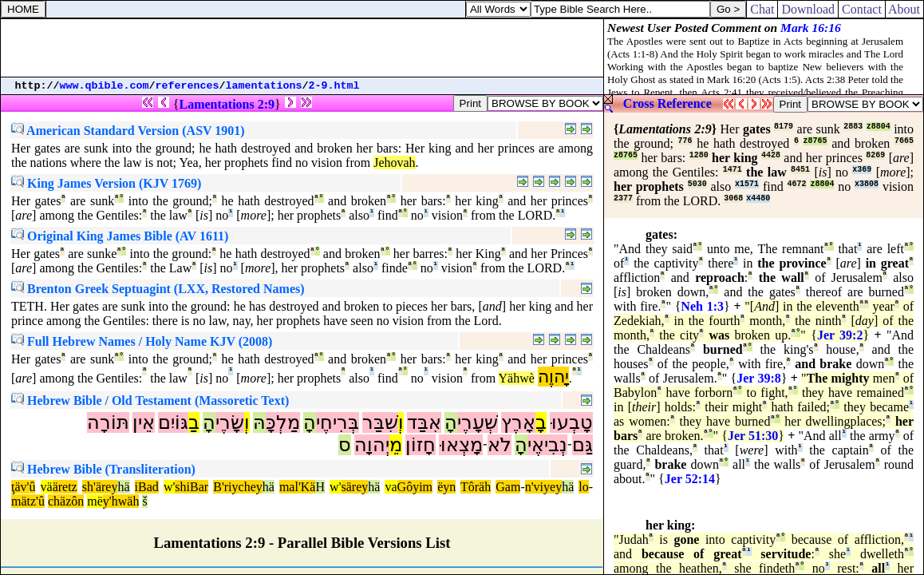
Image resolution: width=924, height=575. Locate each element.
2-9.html (334, 86)
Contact (862, 9)
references (188, 86)
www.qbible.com (105, 86)
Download (808, 9)
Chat (762, 9)
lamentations (264, 86)
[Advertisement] (302, 48)
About (904, 9)
